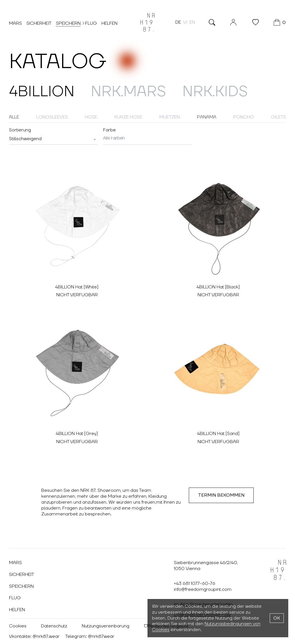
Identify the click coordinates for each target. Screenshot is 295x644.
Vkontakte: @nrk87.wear (34, 636)
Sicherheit (39, 23)
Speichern (68, 23)
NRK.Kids (215, 92)
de (178, 22)
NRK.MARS (128, 92)
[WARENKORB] (280, 22)
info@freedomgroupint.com (203, 589)
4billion (42, 92)
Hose (91, 117)
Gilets (279, 117)
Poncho (244, 117)
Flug (91, 23)
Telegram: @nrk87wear (90, 636)
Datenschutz (54, 626)
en (192, 22)
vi (185, 22)
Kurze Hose (128, 117)
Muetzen (170, 117)
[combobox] (53, 139)
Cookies (18, 626)
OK (277, 618)
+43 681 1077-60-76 (195, 584)
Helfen (109, 23)
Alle (14, 117)
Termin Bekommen (221, 495)
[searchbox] (147, 139)
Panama (207, 117)
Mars (15, 23)
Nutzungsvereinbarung (105, 626)
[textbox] (25, 139)
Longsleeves (52, 117)
